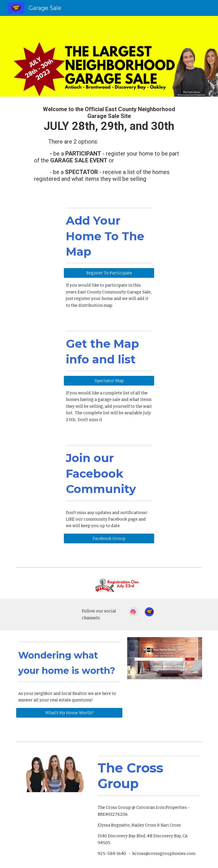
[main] (109, 147)
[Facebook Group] (109, 538)
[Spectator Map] (109, 381)
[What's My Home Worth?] (69, 713)
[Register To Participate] (109, 273)
